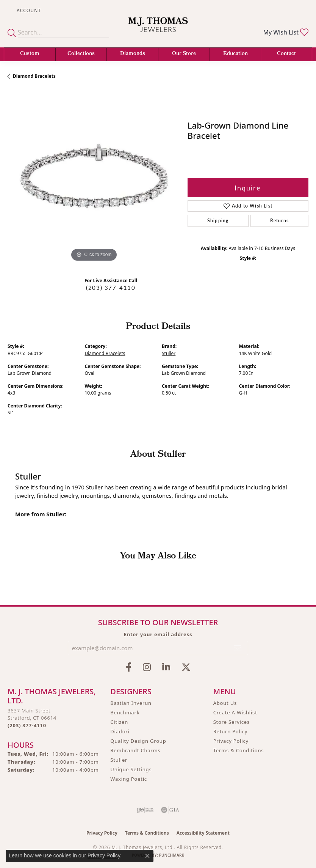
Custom (30, 54)
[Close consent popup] (147, 856)
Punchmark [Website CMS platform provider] (172, 855)
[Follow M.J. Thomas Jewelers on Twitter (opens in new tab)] (186, 667)
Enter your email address (158, 634)
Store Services (232, 722)
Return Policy (231, 731)
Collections (81, 54)
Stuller (169, 353)
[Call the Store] (27, 725)
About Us (225, 703)
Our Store (184, 54)
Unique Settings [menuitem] (131, 769)
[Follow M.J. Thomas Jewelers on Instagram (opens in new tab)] (147, 667)
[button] (28, 10)
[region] (94, 177)
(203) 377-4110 (111, 288)
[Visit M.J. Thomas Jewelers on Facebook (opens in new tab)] (129, 667)
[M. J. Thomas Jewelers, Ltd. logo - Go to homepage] (158, 29)
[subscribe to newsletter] (238, 648)
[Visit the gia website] (170, 810)
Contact (286, 54)
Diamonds (133, 54)
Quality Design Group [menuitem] (138, 741)
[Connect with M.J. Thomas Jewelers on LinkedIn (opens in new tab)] (166, 667)
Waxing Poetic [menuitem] (129, 779)
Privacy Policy (231, 741)
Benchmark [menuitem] (125, 712)
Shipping (218, 221)
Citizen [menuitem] (119, 722)
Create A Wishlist (235, 712)
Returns (279, 221)
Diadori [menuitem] (120, 731)
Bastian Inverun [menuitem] (131, 703)
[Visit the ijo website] (145, 810)
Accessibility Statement (203, 833)
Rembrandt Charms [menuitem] (135, 750)
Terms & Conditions (239, 750)
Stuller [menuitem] (119, 760)
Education (235, 54)
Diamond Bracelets (34, 76)
